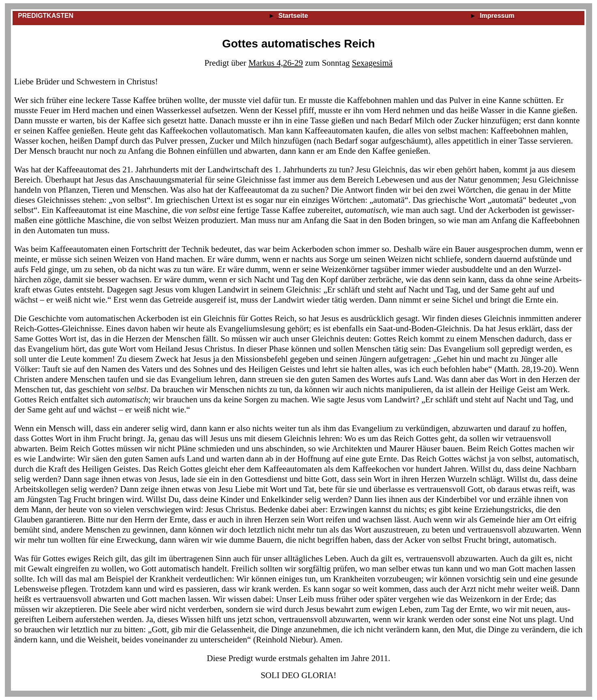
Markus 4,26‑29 (276, 63)
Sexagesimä (372, 63)
